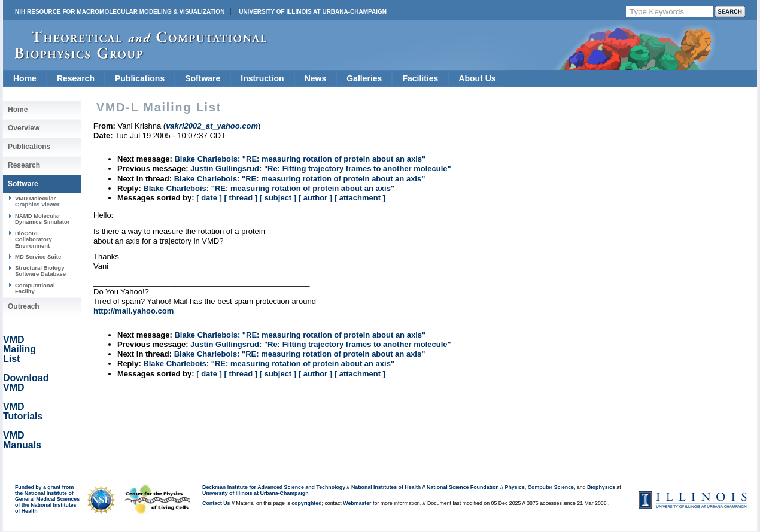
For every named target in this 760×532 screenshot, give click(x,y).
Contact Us (216, 503)
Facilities (420, 78)
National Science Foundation (463, 487)
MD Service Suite (38, 256)
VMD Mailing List (19, 349)
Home (25, 78)
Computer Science (551, 487)
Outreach (24, 306)
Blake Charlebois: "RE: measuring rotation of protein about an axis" (300, 159)
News (316, 78)
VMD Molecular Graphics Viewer (37, 201)
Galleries (364, 78)
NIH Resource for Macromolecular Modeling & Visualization (120, 12)
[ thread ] (241, 198)
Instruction (262, 78)
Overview (24, 128)
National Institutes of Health (386, 487)
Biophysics (601, 487)
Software (203, 78)
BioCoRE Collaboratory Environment (34, 239)
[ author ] (315, 198)
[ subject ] (278, 198)
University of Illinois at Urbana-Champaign (313, 12)
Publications (140, 78)
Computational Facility (35, 288)
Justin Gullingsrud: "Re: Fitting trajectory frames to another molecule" (321, 168)
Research (76, 78)
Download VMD (26, 383)
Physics (515, 487)
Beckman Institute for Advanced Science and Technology (274, 487)
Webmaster (357, 503)
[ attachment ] (360, 198)
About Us (477, 78)
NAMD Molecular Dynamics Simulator (42, 219)
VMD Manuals (22, 440)
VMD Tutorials (23, 411)
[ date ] (209, 198)
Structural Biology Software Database (40, 271)
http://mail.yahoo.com (133, 311)
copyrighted (306, 503)
